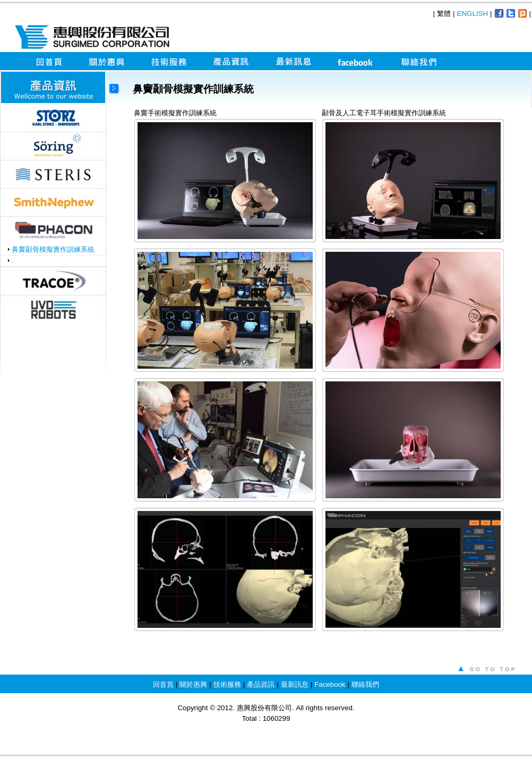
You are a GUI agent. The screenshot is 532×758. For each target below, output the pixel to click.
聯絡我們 (365, 684)
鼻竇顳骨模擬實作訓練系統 (53, 249)
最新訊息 (295, 684)
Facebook (330, 684)
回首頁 (163, 684)
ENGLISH (473, 14)
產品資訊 (261, 684)
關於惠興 (193, 684)
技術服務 (227, 684)
